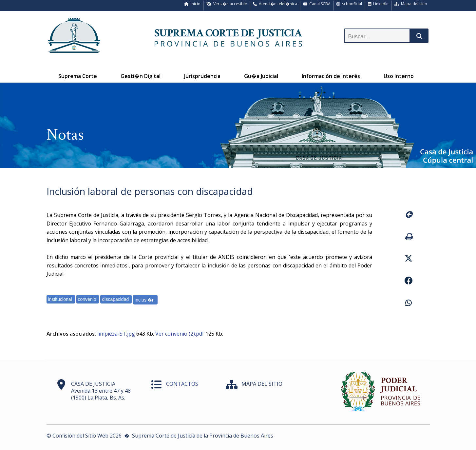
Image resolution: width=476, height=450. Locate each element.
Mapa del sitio (411, 4)
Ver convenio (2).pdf (180, 334)
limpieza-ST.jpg (116, 334)
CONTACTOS (182, 384)
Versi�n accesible (227, 4)
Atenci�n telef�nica (275, 4)
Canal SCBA (317, 4)
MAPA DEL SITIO (262, 384)
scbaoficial (349, 4)
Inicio (192, 4)
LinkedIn (378, 4)
